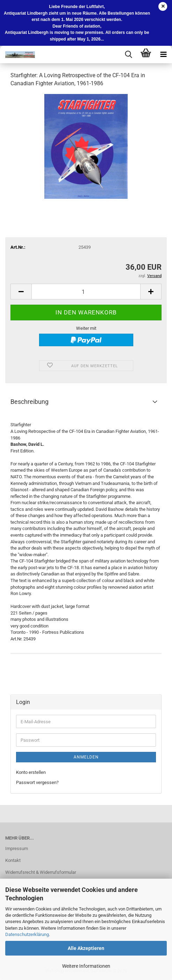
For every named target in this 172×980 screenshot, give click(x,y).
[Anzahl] (86, 292)
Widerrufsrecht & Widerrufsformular (41, 872)
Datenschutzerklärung (27, 934)
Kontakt (13, 860)
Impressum (17, 848)
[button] (21, 292)
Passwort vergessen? (37, 782)
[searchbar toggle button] (128, 55)
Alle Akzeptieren (86, 948)
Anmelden (86, 757)
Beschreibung (29, 402)
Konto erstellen (31, 772)
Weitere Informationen (86, 966)
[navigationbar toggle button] (163, 55)
